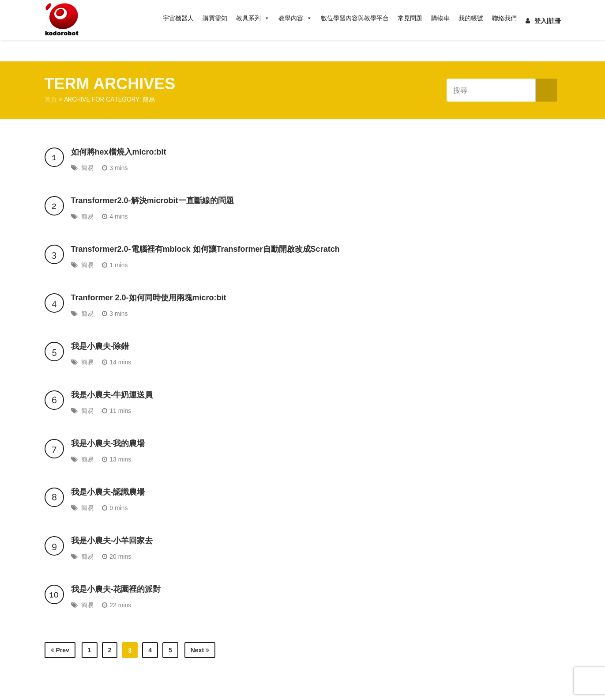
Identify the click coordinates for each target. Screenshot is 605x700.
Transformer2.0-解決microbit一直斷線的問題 (152, 201)
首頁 (51, 99)
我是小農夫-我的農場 (108, 443)
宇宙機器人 (178, 18)
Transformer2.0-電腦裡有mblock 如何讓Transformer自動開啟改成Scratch (205, 249)
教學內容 (295, 18)
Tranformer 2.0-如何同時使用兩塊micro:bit (149, 298)
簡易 (87, 168)
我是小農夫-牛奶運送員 (112, 395)
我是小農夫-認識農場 (108, 492)
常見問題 (410, 18)
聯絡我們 (504, 18)
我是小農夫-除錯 (100, 346)
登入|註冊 (543, 21)
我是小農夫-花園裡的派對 (116, 589)
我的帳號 (471, 18)
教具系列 (253, 18)
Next (200, 650)
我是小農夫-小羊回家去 (112, 541)
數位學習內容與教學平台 (355, 18)
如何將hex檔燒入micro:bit (119, 152)
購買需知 (215, 18)
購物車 (440, 18)
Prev (60, 650)
